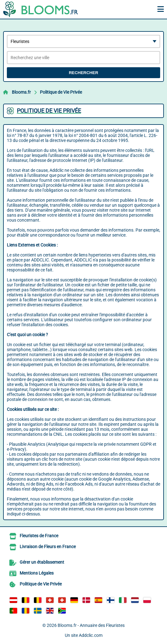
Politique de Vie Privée (61, 92)
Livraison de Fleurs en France (48, 547)
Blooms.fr (21, 92)
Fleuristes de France (39, 536)
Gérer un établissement (42, 562)
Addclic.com (91, 635)
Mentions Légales (37, 573)
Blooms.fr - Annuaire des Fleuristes (91, 625)
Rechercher (83, 73)
